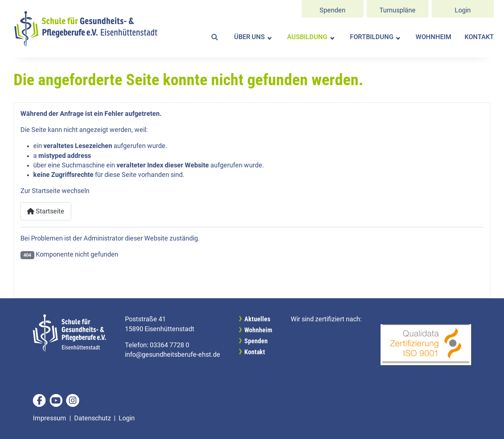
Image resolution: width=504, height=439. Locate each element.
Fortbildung (372, 37)
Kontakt (479, 37)
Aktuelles (257, 319)
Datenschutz (93, 418)
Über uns (249, 37)
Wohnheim (434, 37)
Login (463, 10)
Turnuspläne (398, 10)
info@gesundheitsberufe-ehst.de (173, 355)
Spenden (333, 10)
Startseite (46, 211)
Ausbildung (307, 37)
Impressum (49, 418)
